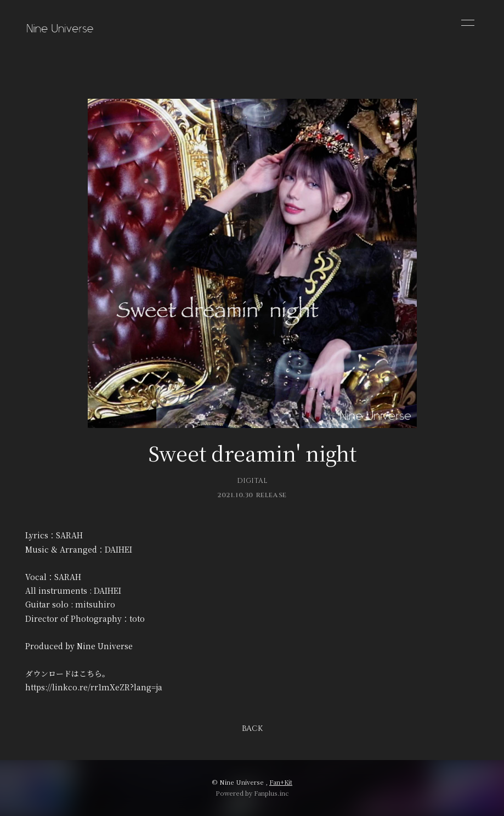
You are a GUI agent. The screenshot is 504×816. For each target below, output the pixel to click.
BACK (252, 728)
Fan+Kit (281, 782)
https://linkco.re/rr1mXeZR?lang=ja (94, 687)
